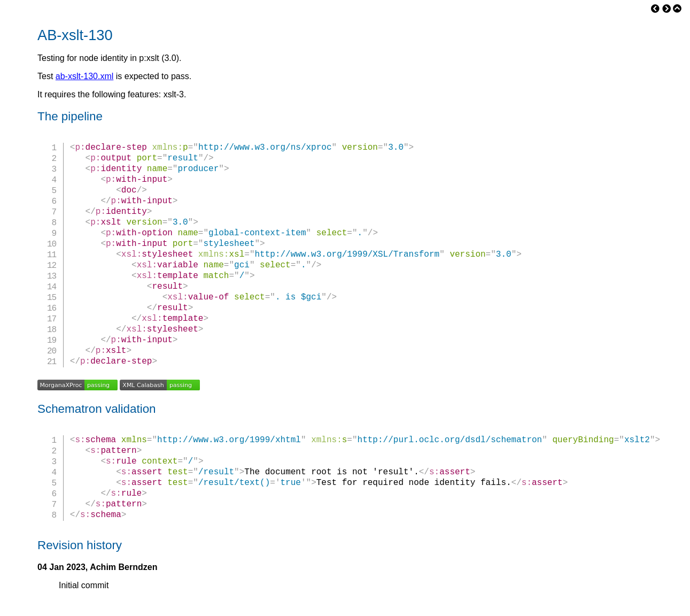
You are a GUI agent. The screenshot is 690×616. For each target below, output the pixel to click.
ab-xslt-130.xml (84, 76)
